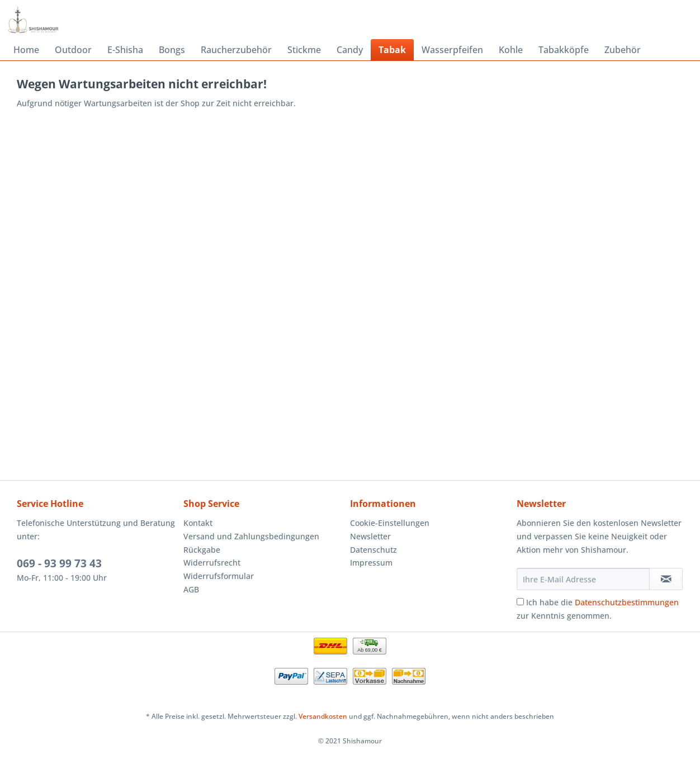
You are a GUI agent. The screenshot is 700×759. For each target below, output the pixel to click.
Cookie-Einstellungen (390, 523)
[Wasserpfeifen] (452, 50)
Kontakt (198, 523)
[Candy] (350, 50)
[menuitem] (26, 50)
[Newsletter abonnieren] (666, 579)
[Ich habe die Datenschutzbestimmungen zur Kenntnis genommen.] (520, 602)
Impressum (371, 563)
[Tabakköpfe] (564, 50)
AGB (191, 589)
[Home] (26, 50)
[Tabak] (392, 50)
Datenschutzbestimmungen (627, 602)
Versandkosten (323, 716)
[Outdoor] (73, 50)
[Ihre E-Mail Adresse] (583, 579)
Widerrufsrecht (212, 563)
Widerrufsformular (219, 576)
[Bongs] (172, 50)
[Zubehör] (623, 50)
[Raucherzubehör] (236, 50)
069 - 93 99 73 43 (59, 563)
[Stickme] (304, 50)
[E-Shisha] (125, 50)
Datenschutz (373, 550)
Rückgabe (202, 550)
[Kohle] (511, 50)
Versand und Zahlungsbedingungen (251, 536)
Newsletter (370, 536)
